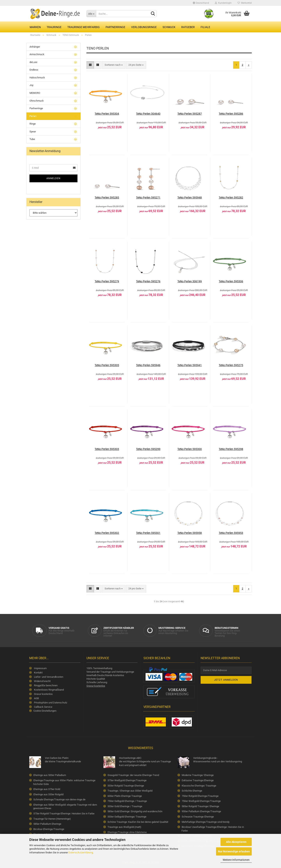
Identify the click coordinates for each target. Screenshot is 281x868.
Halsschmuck (37, 77)
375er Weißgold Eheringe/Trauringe (127, 780)
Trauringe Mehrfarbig (84, 27)
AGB (36, 698)
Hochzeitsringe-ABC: (141, 762)
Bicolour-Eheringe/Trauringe (49, 829)
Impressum (40, 668)
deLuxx (33, 62)
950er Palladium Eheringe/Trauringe (201, 811)
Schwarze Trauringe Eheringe (198, 817)
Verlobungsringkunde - (216, 760)
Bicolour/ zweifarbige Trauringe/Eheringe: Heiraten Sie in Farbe (213, 829)
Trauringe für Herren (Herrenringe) (52, 819)
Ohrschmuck (37, 101)
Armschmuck (37, 54)
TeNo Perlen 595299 (148, 449)
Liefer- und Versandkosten (48, 677)
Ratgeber (188, 27)
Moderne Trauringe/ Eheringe (198, 775)
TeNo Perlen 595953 (231, 533)
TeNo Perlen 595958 (190, 533)
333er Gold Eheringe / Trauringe (125, 806)
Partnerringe (115, 27)
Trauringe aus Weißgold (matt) (124, 827)
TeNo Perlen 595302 (107, 533)
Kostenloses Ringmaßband (49, 690)
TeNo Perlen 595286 (231, 114)
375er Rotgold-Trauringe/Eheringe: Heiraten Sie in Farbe (64, 814)
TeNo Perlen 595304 (107, 114)
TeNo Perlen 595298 (231, 449)
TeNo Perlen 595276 (148, 281)
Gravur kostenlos (43, 694)
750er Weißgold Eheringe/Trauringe (201, 801)
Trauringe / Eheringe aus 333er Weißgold (130, 791)
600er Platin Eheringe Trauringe (125, 796)
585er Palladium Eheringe (47, 824)
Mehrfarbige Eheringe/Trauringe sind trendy (206, 822)
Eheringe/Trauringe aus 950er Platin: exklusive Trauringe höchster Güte (64, 782)
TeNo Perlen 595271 (148, 198)
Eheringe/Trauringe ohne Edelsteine (127, 832)
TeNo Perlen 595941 (190, 365)
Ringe (33, 124)
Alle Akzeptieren (236, 842)
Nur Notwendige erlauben (234, 851)
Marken (35, 27)
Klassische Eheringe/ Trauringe (199, 786)
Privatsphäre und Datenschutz (50, 703)
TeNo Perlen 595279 (107, 281)
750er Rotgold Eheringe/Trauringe (200, 796)
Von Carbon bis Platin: (67, 760)
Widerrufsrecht (42, 681)
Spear (33, 132)
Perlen (33, 116)
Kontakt (38, 673)
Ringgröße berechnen (45, 685)
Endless (34, 70)
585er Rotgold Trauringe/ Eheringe (200, 806)
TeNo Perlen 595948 (190, 198)
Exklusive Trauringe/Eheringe (198, 780)
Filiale (205, 27)
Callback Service (43, 707)
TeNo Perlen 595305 (107, 365)
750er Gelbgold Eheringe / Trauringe (127, 801)
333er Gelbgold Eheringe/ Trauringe (127, 817)
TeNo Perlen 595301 (148, 533)
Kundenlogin (223, 3)
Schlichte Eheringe (192, 791)
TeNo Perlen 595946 (148, 365)
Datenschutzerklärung (81, 852)
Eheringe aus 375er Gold (47, 789)
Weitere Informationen (236, 860)
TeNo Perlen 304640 (148, 114)
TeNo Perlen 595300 (190, 449)
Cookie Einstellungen (45, 711)
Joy (31, 85)
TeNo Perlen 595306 (231, 281)
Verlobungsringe (144, 27)
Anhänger (35, 47)
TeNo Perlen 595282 (231, 198)
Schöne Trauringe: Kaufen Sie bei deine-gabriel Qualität (138, 822)
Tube (32, 139)
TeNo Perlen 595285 (107, 198)
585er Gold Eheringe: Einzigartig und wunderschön (135, 811)
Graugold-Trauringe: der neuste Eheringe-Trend (133, 775)
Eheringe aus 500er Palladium (50, 775)
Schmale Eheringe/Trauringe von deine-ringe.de (59, 799)
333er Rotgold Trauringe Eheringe (126, 786)
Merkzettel (245, 3)
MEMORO (35, 93)
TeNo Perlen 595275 (231, 365)
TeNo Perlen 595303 (107, 449)
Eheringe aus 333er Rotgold (48, 794)
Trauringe (54, 27)
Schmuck (169, 27)
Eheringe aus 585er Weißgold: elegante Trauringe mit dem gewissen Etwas (65, 807)
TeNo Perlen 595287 (190, 114)
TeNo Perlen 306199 (190, 281)
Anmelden (53, 178)
